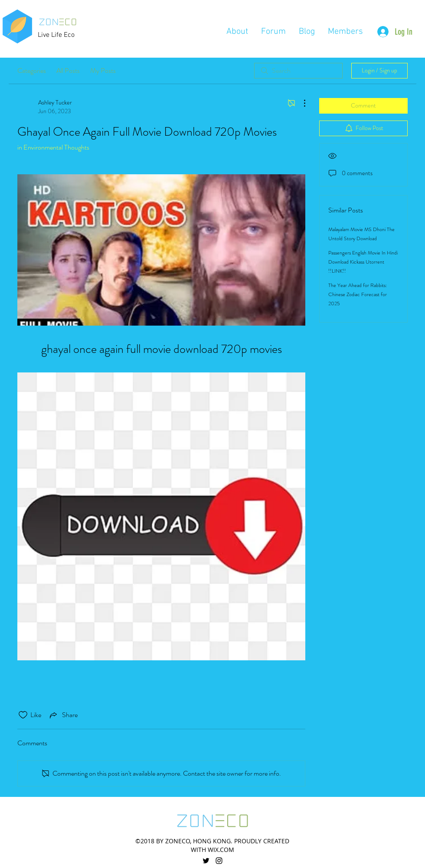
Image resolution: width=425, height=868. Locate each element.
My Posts (103, 70)
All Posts (68, 70)
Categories (32, 70)
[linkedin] (219, 861)
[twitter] (206, 861)
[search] (298, 71)
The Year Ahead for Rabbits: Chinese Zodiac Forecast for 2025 (358, 294)
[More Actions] (300, 103)
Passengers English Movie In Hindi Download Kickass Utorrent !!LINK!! (363, 262)
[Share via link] (63, 715)
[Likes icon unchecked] (23, 715)
